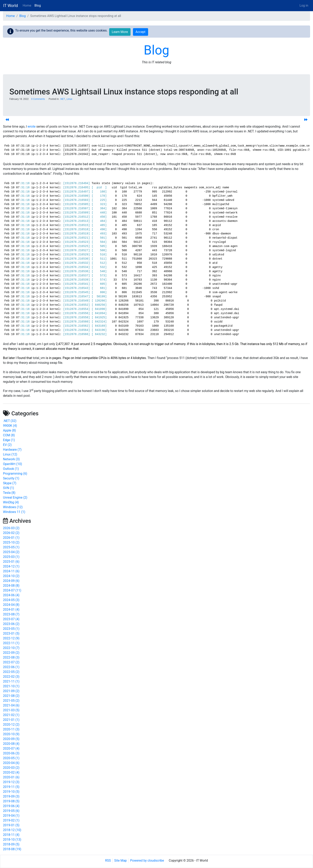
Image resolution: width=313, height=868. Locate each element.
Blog (38, 5)
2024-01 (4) (11, 610)
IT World (10, 6)
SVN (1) (8, 488)
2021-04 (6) (11, 705)
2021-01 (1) (11, 720)
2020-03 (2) (11, 768)
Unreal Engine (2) (15, 497)
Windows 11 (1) (14, 512)
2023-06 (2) (11, 624)
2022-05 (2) (11, 672)
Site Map (120, 861)
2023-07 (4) (11, 619)
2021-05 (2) (11, 701)
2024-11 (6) (11, 571)
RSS (108, 861)
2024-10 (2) (11, 576)
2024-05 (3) (11, 600)
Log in (304, 5)
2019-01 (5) (11, 825)
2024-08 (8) (11, 586)
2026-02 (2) (11, 533)
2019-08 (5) (11, 801)
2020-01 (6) (11, 777)
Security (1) (11, 478)
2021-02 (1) (11, 715)
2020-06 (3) (11, 753)
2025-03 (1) (11, 557)
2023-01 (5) (11, 633)
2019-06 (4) (11, 806)
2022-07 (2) (11, 662)
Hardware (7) (12, 450)
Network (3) (11, 459)
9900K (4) (10, 426)
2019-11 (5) (11, 787)
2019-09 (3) (11, 796)
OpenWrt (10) (12, 464)
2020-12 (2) (11, 725)
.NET (62, 99)
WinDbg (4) (11, 502)
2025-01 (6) (11, 562)
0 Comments (38, 99)
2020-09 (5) (11, 739)
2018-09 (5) (11, 844)
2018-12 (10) (12, 830)
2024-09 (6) (11, 581)
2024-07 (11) (12, 590)
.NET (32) (10, 421)
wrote (32, 126)
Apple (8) (9, 430)
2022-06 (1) (11, 667)
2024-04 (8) (11, 605)
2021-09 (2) (11, 691)
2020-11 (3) (11, 729)
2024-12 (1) (11, 566)
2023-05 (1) (11, 629)
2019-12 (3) (11, 782)
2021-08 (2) (11, 696)
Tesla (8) (9, 493)
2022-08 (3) (11, 657)
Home (27, 5)
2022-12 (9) (11, 638)
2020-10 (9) (11, 734)
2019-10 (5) (11, 792)
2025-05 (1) (11, 547)
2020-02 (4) (11, 772)
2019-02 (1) (11, 820)
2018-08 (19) (12, 849)
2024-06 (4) (11, 595)
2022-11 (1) (11, 643)
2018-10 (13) (12, 840)
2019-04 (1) (11, 816)
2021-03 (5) (11, 710)
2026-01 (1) (11, 538)
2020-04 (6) (11, 763)
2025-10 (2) (11, 542)
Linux (70, 99)
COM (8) (9, 435)
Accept (141, 32)
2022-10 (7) (11, 648)
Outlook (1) (11, 469)
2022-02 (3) (11, 677)
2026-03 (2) (11, 528)
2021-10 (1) (11, 686)
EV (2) (7, 445)
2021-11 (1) (11, 681)
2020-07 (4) (11, 748)
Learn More (120, 32)
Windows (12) (13, 507)
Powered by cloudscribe (147, 861)
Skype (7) (10, 483)
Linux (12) (10, 454)
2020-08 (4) (11, 744)
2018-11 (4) (11, 835)
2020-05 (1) (11, 758)
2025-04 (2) (11, 552)
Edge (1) (9, 440)
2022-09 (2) (11, 653)
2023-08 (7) (11, 614)
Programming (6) (15, 474)
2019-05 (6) (11, 811)
